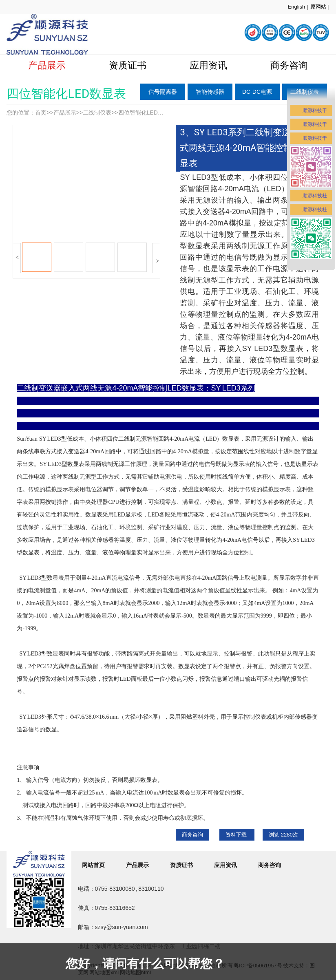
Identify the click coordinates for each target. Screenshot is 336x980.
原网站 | (320, 7)
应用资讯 (208, 65)
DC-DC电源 (257, 92)
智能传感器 (210, 92)
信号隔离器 (163, 92)
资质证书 (128, 65)
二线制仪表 (97, 113)
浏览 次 (283, 835)
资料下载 (237, 835)
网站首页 (93, 865)
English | (298, 7)
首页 (41, 113)
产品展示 (47, 65)
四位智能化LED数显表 (147, 113)
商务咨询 (192, 835)
